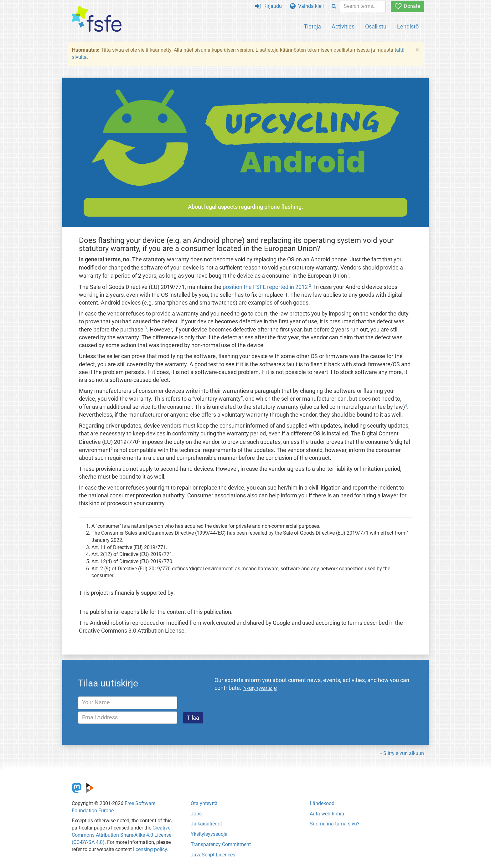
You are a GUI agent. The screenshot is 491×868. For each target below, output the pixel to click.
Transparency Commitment (221, 844)
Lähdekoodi (323, 803)
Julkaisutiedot (206, 824)
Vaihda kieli (307, 6)
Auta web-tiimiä (327, 814)
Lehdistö (408, 26)
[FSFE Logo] (97, 19)
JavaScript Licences (213, 855)
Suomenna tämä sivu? (335, 824)
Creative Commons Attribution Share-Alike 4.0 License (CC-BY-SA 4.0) (121, 835)
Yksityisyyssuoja (209, 834)
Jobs (196, 814)
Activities (343, 26)
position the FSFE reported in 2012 (265, 287)
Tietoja (312, 26)
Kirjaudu (269, 6)
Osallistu (376, 26)
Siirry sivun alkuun (404, 753)
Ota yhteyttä (204, 803)
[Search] (334, 6)
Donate (407, 6)
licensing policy (150, 849)
